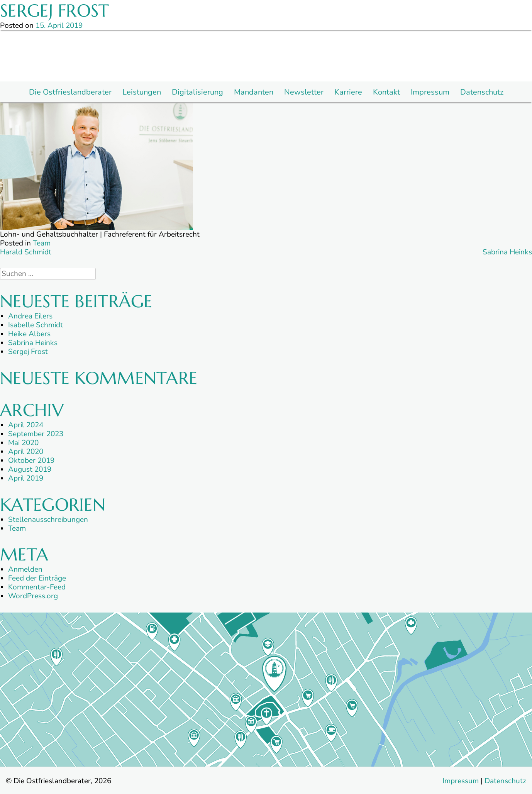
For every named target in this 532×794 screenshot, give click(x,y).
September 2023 (36, 434)
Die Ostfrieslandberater (70, 92)
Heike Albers (29, 334)
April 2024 (26, 425)
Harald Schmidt (26, 252)
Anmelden (25, 569)
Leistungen (142, 92)
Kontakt (386, 92)
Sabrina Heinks (507, 252)
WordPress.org (33, 596)
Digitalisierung (197, 92)
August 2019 (30, 469)
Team (42, 243)
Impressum (430, 92)
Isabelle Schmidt (36, 325)
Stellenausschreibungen (48, 520)
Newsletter (304, 92)
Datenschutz (482, 92)
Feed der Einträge (37, 578)
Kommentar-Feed (37, 587)
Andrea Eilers (30, 316)
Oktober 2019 (31, 460)
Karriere (348, 92)
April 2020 (26, 452)
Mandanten (254, 92)
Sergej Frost (28, 352)
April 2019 (26, 478)
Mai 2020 (23, 443)
